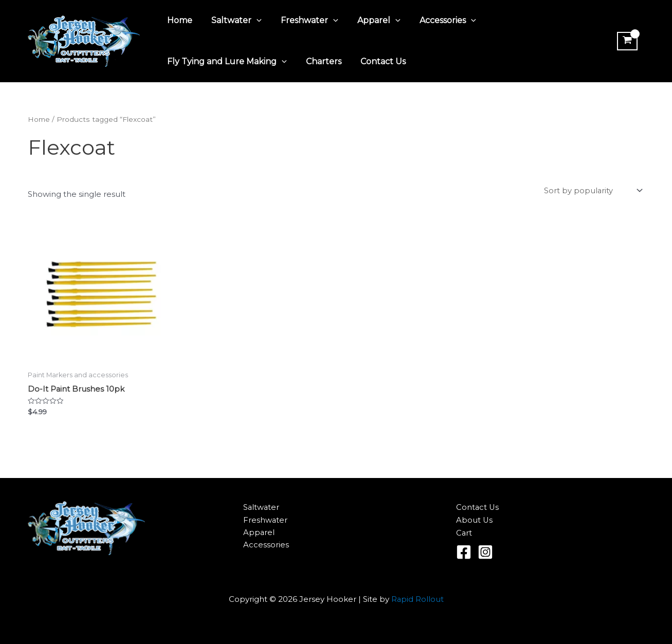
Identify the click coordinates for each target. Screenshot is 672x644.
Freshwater (303, 21)
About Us (475, 520)
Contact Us (376, 61)
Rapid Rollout (417, 600)
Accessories (435, 21)
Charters (320, 61)
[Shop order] (593, 191)
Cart (464, 533)
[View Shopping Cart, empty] (626, 41)
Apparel (370, 21)
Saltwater (233, 21)
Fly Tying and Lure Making (226, 62)
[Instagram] (485, 553)
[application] (253, 21)
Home (179, 20)
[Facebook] (464, 553)
